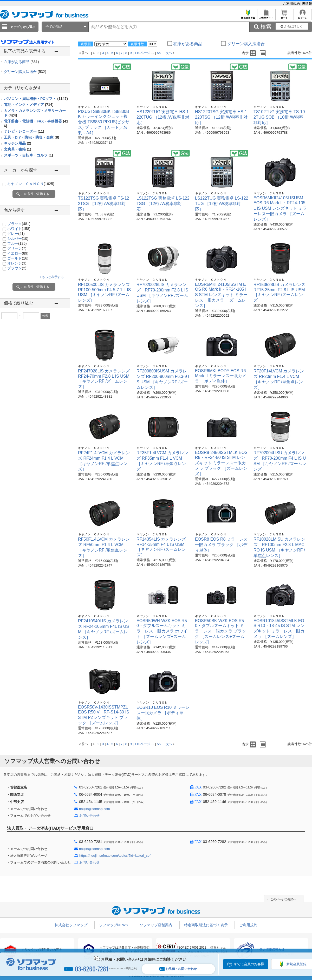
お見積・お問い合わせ (178, 969)
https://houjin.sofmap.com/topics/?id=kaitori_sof (115, 856)
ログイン (303, 16)
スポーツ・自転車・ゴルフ (28, 155)
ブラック (19, 224)
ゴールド (18, 258)
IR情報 (307, 4)
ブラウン (17, 268)
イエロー (18, 253)
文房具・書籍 (18, 149)
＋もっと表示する (51, 277)
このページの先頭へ (283, 899)
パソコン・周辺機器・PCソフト (36, 99)
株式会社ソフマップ (71, 925)
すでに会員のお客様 (249, 964)
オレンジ (17, 263)
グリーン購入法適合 (25, 72)
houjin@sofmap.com (95, 809)
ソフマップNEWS (114, 925)
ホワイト (19, 229)
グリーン (17, 248)
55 (159, 53)
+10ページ (142, 53)
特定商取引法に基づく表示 (206, 925)
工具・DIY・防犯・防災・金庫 (31, 137)
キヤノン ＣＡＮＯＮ (31, 184)
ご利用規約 (292, 4)
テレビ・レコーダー (24, 131)
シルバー (18, 239)
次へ (169, 53)
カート (284, 16)
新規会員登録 (248, 16)
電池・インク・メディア (29, 105)
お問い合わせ (89, 816)
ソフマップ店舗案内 (156, 925)
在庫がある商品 (21, 62)
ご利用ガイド (266, 16)
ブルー (17, 243)
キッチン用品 (18, 143)
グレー (16, 234)
